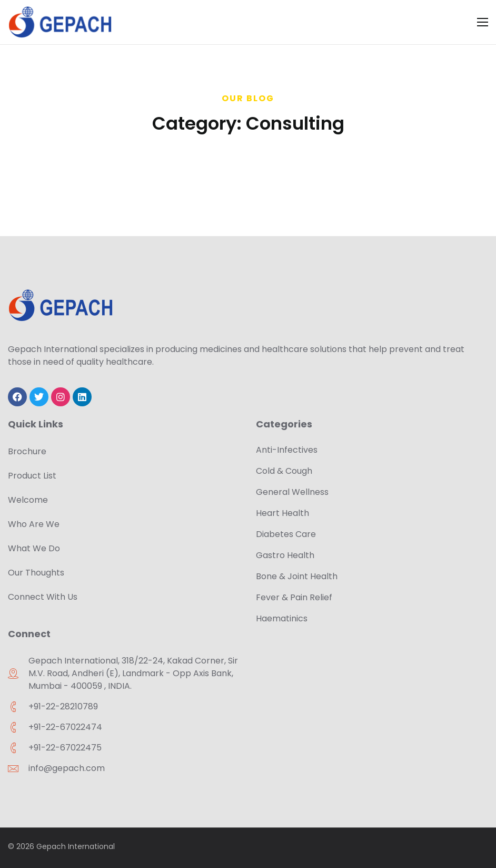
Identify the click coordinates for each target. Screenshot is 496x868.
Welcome (28, 500)
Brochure (27, 451)
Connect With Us (43, 597)
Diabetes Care (286, 534)
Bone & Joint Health (297, 576)
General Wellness (292, 492)
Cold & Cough (284, 471)
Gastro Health (285, 555)
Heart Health (282, 513)
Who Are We (34, 524)
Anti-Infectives (287, 450)
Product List (32, 476)
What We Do (34, 548)
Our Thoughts (36, 573)
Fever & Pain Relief (294, 597)
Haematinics (282, 618)
